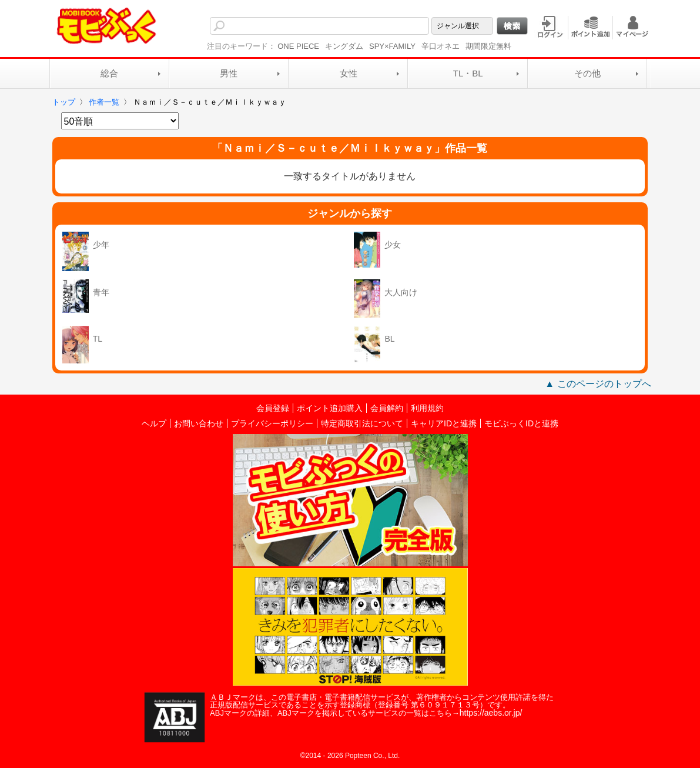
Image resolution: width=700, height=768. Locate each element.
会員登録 (273, 408)
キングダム (344, 46)
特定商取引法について (362, 423)
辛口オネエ (441, 46)
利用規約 (427, 408)
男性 (229, 73)
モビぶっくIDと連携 (521, 423)
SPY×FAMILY (392, 46)
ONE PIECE (298, 46)
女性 (349, 73)
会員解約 (387, 408)
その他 (587, 73)
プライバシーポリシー (272, 423)
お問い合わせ (199, 423)
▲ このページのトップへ (598, 384)
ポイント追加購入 (330, 408)
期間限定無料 (488, 46)
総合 (109, 73)
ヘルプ (154, 423)
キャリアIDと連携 (444, 423)
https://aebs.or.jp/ (491, 713)
